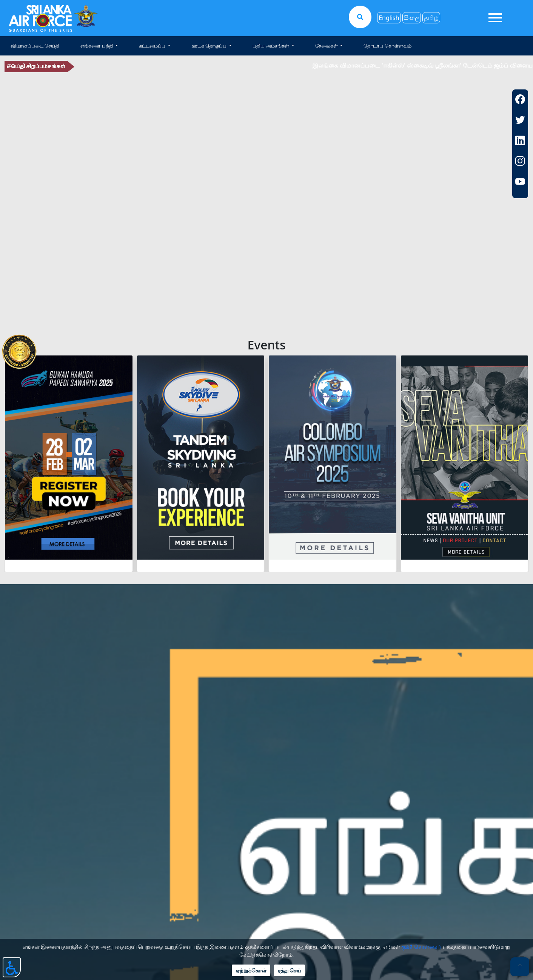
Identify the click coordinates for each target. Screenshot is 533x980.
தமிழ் (431, 18)
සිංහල (412, 18)
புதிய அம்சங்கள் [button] (272, 46)
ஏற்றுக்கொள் (251, 970)
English (389, 18)
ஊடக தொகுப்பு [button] (210, 46)
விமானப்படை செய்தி (35, 46)
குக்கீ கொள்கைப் (421, 947)
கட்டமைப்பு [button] (153, 46)
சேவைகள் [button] (327, 46)
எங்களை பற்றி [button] (97, 46)
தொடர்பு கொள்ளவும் (387, 46)
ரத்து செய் (290, 970)
